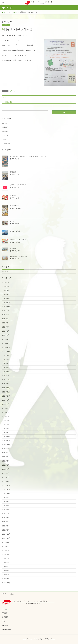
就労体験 (13, 248)
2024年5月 (6, 372)
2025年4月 (6, 327)
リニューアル (10, 97)
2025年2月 (6, 335)
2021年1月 (6, 530)
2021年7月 (6, 506)
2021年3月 (6, 522)
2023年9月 (6, 400)
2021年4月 (6, 518)
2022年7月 (6, 457)
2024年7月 (6, 364)
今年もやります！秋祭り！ (19, 240)
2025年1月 (6, 339)
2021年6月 (6, 510)
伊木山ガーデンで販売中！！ (19, 185)
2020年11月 (6, 538)
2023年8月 (6, 404)
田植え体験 (9, 102)
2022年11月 (6, 441)
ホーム (4, 123)
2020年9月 (6, 546)
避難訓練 (13, 172)
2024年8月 (6, 359)
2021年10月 (6, 493)
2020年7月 (6, 554)
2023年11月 (6, 392)
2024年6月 (6, 368)
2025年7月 (6, 315)
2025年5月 (6, 323)
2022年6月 (6, 461)
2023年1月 (6, 433)
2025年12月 (6, 299)
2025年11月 (6, 303)
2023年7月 (6, 408)
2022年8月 (6, 453)
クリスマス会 (14, 206)
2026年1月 (6, 295)
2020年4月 (6, 567)
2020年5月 (6, 562)
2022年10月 (6, 445)
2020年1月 (6, 579)
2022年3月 (6, 473)
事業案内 (5, 127)
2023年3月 (6, 424)
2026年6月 (6, 282)
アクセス (5, 135)
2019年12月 (6, 583)
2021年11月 (6, 489)
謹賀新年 (13, 196)
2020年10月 (6, 542)
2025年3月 (6, 331)
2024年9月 (6, 355)
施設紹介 (5, 131)
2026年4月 (6, 286)
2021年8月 (6, 502)
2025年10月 (6, 307)
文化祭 (12, 221)
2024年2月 (6, 380)
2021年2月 (6, 526)
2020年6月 (6, 558)
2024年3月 (6, 376)
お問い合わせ (7, 143)
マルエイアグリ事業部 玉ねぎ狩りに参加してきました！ (29, 156)
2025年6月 (6, 319)
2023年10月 (6, 396)
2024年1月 (6, 384)
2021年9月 (6, 498)
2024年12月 (6, 343)
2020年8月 (6, 550)
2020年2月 (6, 575)
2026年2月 (6, 290)
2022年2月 (6, 477)
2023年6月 (6, 412)
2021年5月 (6, 514)
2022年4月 (6, 469)
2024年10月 (6, 351)
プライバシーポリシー (9, 594)
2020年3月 (6, 571)
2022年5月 (6, 465)
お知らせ (6, 25)
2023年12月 (6, 388)
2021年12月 (6, 485)
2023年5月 (6, 416)
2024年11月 (6, 347)
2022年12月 (6, 437)
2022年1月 (6, 481)
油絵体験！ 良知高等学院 (19, 256)
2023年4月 (6, 420)
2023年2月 (6, 429)
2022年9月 (6, 449)
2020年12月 (6, 534)
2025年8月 (6, 311)
